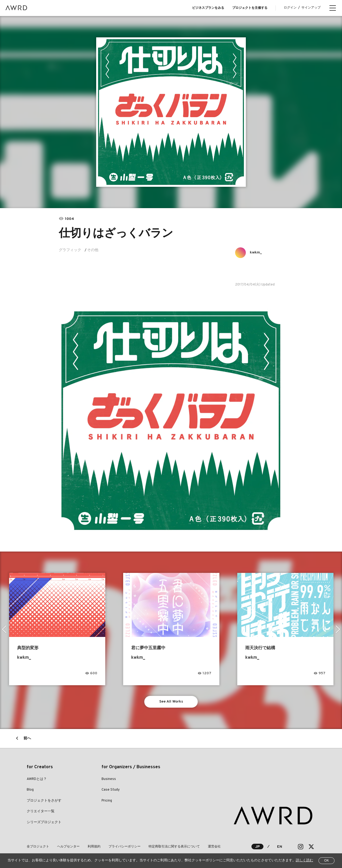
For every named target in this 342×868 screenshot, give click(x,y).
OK (327, 861)
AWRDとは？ (37, 779)
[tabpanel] (171, 112)
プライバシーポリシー (125, 847)
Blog (30, 790)
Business (109, 779)
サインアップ (311, 8)
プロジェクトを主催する (250, 8)
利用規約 (94, 847)
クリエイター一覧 (41, 811)
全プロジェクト (38, 847)
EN (280, 847)
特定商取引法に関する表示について (174, 847)
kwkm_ (256, 253)
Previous (4, 629)
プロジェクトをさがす (44, 801)
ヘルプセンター (68, 847)
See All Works (171, 702)
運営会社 (214, 847)
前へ (27, 738)
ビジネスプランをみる (208, 8)
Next (338, 629)
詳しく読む (304, 861)
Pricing (107, 801)
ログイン (290, 8)
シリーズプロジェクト (44, 822)
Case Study (111, 790)
